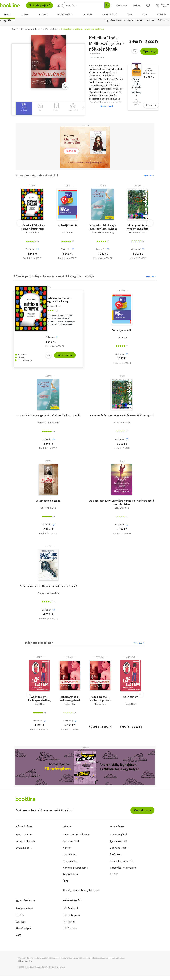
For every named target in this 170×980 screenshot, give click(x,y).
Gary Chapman (122, 509)
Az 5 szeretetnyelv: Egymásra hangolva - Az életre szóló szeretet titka (122, 503)
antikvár (100, 658)
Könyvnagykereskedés (75, 868)
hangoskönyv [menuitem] (65, 14)
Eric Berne (67, 233)
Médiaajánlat (70, 862)
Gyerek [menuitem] (25, 14)
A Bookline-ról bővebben (77, 835)
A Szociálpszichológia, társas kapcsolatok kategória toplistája (54, 277)
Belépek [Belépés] (137, 5)
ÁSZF (66, 882)
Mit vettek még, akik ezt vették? (37, 176)
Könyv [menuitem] (7, 14)
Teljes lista (149, 177)
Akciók (151, 21)
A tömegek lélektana (48, 502)
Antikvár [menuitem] (88, 14)
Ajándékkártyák (119, 842)
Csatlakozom (143, 811)
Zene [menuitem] (130, 14)
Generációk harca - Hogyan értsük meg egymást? (48, 587)
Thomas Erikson (32, 233)
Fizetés (20, 916)
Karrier (67, 848)
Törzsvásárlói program (123, 868)
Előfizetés (163, 21)
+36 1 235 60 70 (24, 835)
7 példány (149, 52)
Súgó (18, 936)
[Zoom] (65, 87)
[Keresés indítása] (107, 5)
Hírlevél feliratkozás (122, 862)
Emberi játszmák (67, 226)
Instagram (71, 916)
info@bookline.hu (26, 842)
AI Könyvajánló (40, 5)
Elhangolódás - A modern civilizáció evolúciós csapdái (138, 228)
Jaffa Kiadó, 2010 (96, 58)
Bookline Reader (119, 848)
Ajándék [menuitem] (162, 14)
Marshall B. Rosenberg (103, 233)
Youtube (70, 929)
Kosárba (151, 106)
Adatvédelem (70, 875)
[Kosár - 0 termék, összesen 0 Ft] (163, 5)
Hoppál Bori (39, 705)
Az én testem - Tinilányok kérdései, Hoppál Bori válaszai (40, 699)
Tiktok (69, 923)
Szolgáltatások (24, 909)
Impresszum (70, 855)
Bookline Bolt (24, 848)
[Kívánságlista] (148, 5)
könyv (32, 187)
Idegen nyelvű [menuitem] (110, 14)
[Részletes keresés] (59, 5)
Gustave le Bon (48, 509)
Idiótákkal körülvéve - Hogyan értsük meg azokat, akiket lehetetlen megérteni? (32, 228)
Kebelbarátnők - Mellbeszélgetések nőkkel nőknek (70, 699)
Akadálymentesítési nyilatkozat (81, 891)
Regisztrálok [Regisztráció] (122, 5)
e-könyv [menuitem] (43, 14)
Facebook (71, 909)
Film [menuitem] (145, 14)
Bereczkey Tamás (138, 233)
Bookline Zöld (71, 842)
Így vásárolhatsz (114, 21)
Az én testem (131, 698)
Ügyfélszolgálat (135, 21)
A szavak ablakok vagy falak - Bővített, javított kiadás (103, 228)
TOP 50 (114, 875)
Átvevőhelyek (23, 929)
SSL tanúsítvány (25, 962)
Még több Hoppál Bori (39, 644)
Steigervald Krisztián (48, 594)
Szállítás (21, 923)
